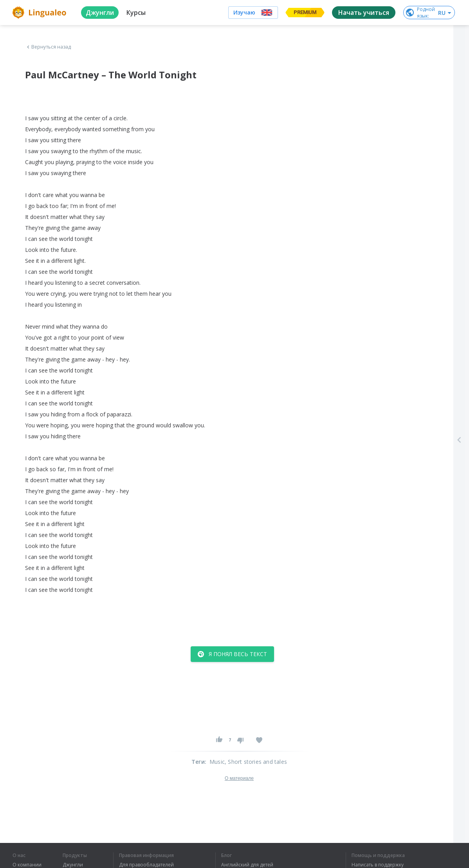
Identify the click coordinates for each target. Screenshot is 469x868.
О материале (239, 778)
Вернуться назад (48, 47)
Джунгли (73, 865)
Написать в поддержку (378, 865)
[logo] (41, 13)
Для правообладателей (146, 865)
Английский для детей (247, 865)
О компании (27, 865)
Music (217, 762)
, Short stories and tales (256, 762)
